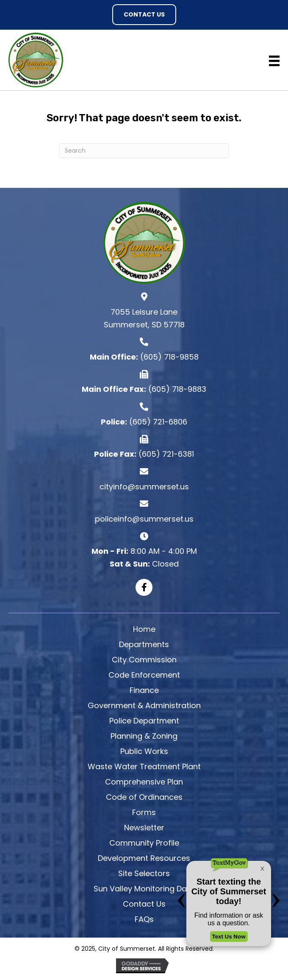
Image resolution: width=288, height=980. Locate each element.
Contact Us (144, 904)
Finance (144, 690)
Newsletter (144, 828)
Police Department (144, 721)
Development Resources (144, 858)
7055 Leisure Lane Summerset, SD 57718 (144, 318)
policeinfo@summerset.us (144, 519)
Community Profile (144, 843)
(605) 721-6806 (158, 422)
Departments (144, 644)
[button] (144, 15)
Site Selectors (144, 873)
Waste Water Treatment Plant (144, 766)
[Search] (144, 151)
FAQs (144, 919)
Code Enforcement (144, 675)
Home (144, 629)
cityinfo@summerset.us (144, 487)
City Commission (144, 660)
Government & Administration (144, 705)
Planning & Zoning (144, 736)
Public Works (144, 751)
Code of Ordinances (144, 797)
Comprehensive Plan (144, 782)
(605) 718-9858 (169, 357)
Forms (144, 812)
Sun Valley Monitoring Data (144, 889)
